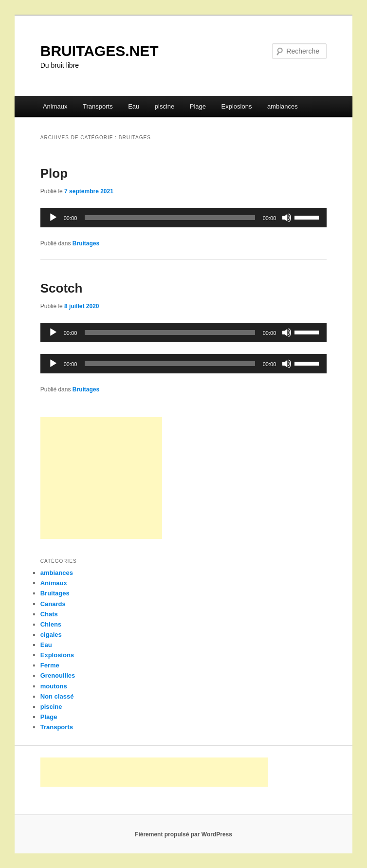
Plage (198, 106)
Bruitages (86, 243)
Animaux (55, 106)
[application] (184, 218)
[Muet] (287, 218)
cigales (51, 635)
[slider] (170, 218)
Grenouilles (58, 675)
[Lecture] (53, 218)
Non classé (57, 696)
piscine (165, 106)
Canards (53, 604)
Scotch (62, 288)
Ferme (50, 665)
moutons (54, 686)
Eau (134, 106)
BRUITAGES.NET (100, 51)
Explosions (237, 106)
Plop (54, 173)
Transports (98, 106)
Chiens (51, 624)
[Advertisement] (101, 478)
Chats (49, 614)
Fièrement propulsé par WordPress (183, 834)
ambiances (283, 106)
